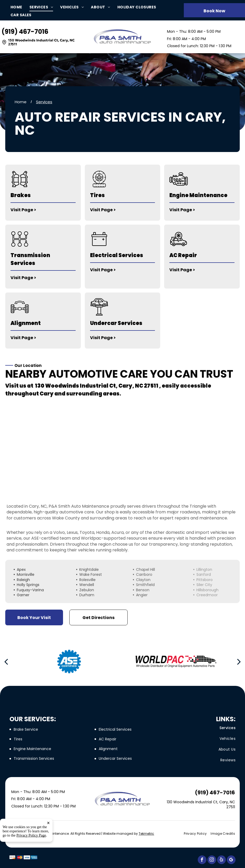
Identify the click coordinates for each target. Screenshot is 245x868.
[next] (239, 661)
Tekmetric (146, 834)
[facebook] (202, 860)
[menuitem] (20, 7)
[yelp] (221, 860)
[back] (6, 661)
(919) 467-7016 (25, 32)
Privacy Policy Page (31, 840)
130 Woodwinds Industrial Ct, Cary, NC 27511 (41, 42)
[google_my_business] (231, 860)
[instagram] (212, 860)
